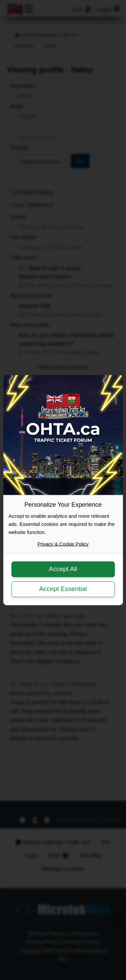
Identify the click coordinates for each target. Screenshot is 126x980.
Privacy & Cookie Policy (63, 544)
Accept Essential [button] (63, 589)
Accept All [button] (63, 569)
